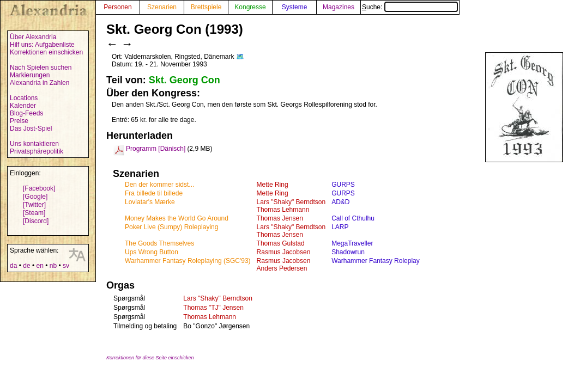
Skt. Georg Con (185, 80)
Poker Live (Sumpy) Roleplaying (171, 227)
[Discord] (36, 221)
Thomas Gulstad (281, 243)
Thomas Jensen (280, 218)
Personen (117, 7)
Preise (19, 121)
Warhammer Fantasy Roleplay (376, 261)
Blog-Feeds (26, 113)
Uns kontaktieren (34, 144)
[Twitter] (34, 205)
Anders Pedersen (282, 268)
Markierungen (30, 75)
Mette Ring (273, 185)
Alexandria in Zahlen (40, 83)
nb (53, 266)
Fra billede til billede (154, 193)
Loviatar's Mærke (150, 202)
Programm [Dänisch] (156, 149)
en (40, 266)
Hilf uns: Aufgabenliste (42, 45)
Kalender (23, 106)
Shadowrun (348, 252)
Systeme (295, 7)
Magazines (339, 7)
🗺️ (240, 57)
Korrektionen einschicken (46, 52)
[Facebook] (39, 188)
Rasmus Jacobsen (284, 252)
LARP (340, 227)
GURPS (343, 185)
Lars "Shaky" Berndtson (291, 202)
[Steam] (34, 213)
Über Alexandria (33, 37)
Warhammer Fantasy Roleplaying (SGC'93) (188, 261)
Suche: (410, 7)
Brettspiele (206, 7)
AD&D (340, 202)
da (13, 266)
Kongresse (250, 7)
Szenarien (162, 7)
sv (66, 266)
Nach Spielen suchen (41, 68)
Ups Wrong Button (152, 252)
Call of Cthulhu (353, 218)
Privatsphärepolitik (37, 151)
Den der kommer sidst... (159, 185)
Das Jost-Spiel (31, 128)
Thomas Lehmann (283, 210)
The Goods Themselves (159, 243)
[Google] (35, 197)
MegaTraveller (352, 243)
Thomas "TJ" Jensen (213, 308)
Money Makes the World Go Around (177, 218)
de (26, 266)
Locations (24, 98)
